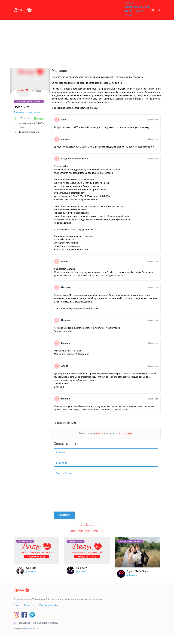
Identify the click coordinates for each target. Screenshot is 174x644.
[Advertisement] (87, 44)
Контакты (29, 605)
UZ (153, 10)
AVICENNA (31, 568)
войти (100, 433)
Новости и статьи (134, 11)
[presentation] (78, 503)
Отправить (64, 515)
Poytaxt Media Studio (137, 571)
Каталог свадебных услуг (138, 7)
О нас (17, 605)
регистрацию (125, 433)
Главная (129, 3)
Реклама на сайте (49, 605)
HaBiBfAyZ (81, 568)
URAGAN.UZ (33, 629)
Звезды (128, 14)
